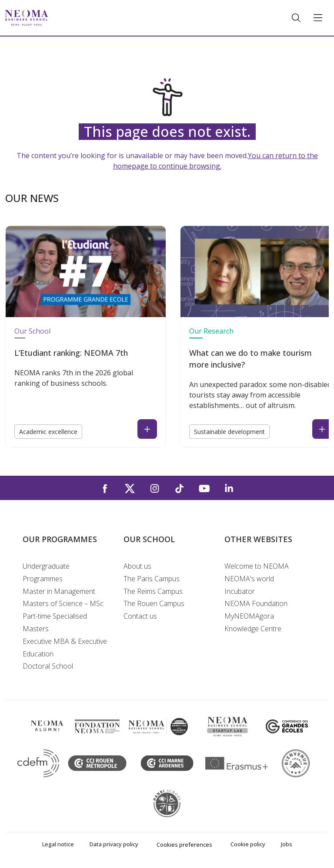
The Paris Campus (152, 579)
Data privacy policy (114, 844)
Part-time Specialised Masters (55, 622)
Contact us (140, 616)
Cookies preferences (184, 845)
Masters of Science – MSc (63, 603)
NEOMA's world (249, 579)
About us (137, 566)
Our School (32, 331)
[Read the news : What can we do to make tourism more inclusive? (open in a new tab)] (322, 429)
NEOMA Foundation (256, 603)
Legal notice (58, 844)
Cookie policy (248, 844)
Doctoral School (48, 666)
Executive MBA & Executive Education (65, 648)
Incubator (240, 591)
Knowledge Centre (253, 629)
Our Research (211, 331)
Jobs (287, 844)
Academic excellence (48, 432)
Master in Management (59, 591)
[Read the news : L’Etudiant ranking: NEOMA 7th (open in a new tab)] (147, 429)
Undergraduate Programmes (46, 572)
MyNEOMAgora (249, 616)
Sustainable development (229, 432)
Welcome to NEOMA (257, 566)
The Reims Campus (153, 591)
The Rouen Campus (154, 603)
